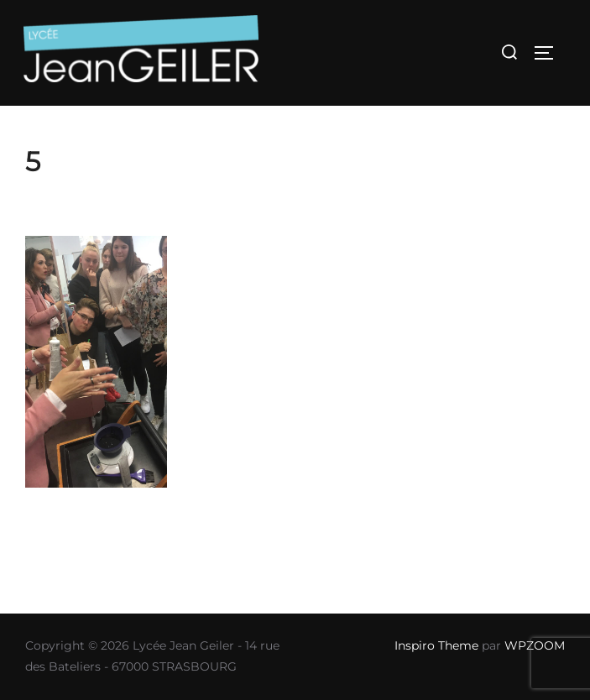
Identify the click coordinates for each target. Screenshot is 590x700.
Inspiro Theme (436, 645)
